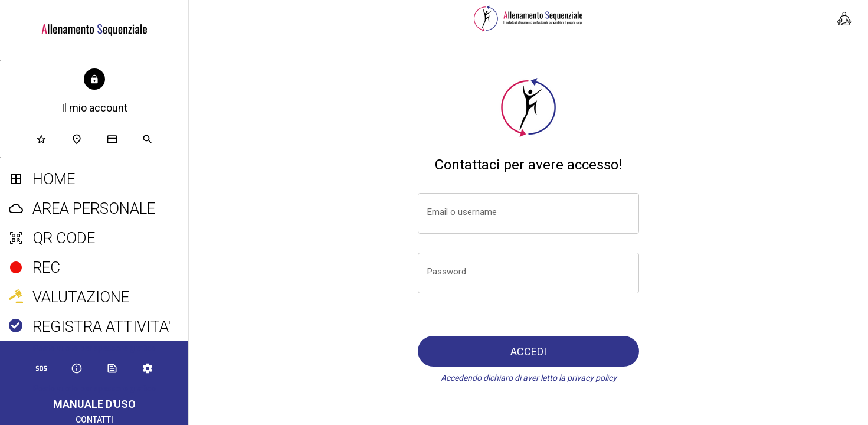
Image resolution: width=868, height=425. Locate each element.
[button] (94, 92)
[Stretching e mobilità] (844, 19)
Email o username (462, 212)
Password (447, 272)
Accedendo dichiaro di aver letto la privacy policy (529, 378)
